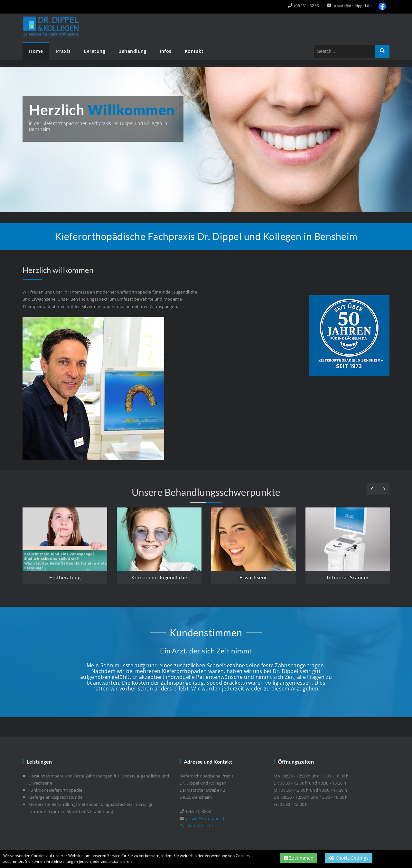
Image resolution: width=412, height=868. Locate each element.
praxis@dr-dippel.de (353, 6)
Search (382, 51)
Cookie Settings (349, 858)
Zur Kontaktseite (196, 825)
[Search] (344, 51)
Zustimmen (299, 858)
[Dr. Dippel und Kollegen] (52, 18)
